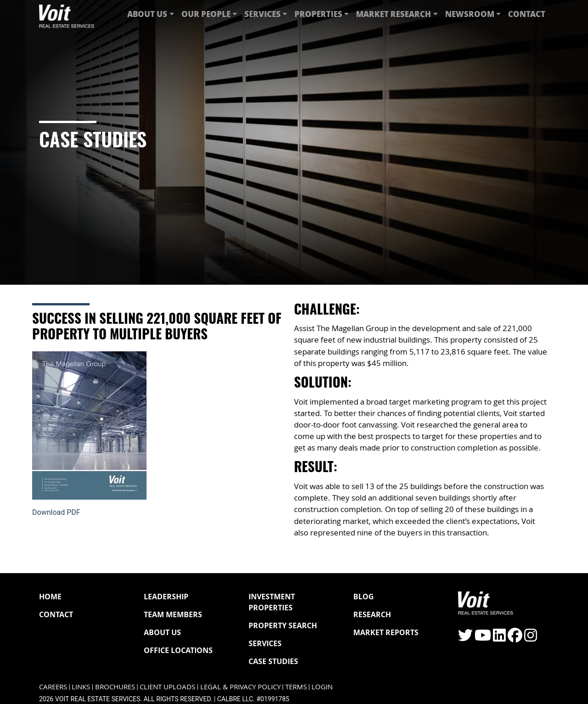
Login (322, 687)
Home (50, 597)
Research (372, 614)
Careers (53, 687)
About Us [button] (147, 14)
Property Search (283, 625)
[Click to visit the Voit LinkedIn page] (499, 638)
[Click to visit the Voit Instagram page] (531, 638)
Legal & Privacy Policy (240, 687)
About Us (162, 632)
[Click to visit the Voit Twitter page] (465, 638)
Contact (527, 14)
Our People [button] (206, 14)
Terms (296, 687)
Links (81, 687)
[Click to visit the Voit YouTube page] (483, 638)
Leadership (166, 597)
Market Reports (386, 632)
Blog (364, 597)
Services (265, 643)
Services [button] (263, 14)
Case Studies (273, 661)
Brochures (115, 687)
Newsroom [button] (470, 14)
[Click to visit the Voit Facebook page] (515, 638)
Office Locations (178, 650)
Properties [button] (318, 14)
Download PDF (56, 512)
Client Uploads (167, 687)
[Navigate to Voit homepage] (67, 14)
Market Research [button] (393, 14)
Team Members (173, 614)
